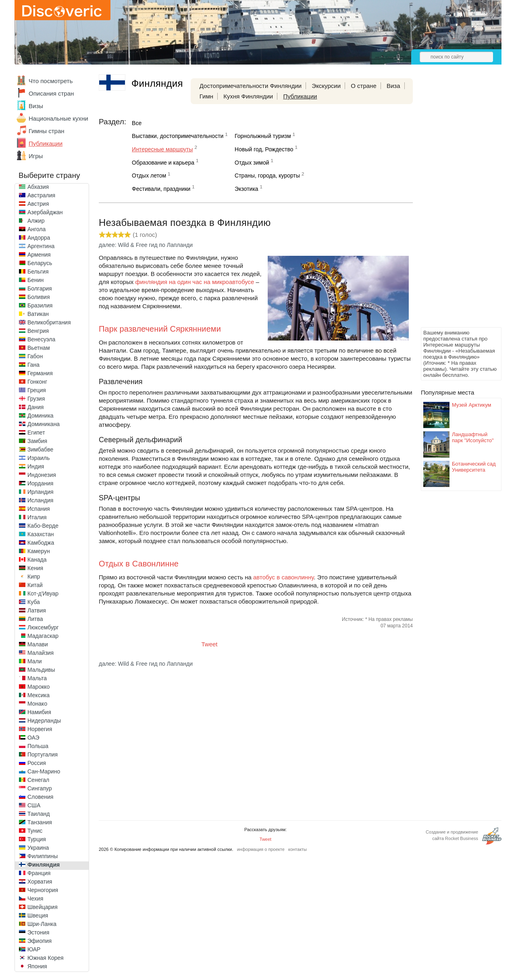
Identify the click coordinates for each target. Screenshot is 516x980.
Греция (37, 390)
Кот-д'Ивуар (43, 593)
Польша (38, 746)
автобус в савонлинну (283, 577)
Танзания (40, 822)
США (34, 805)
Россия (37, 763)
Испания (39, 509)
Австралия (41, 195)
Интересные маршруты (162, 149)
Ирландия (41, 492)
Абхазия (38, 187)
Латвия (37, 610)
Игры (36, 156)
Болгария (40, 288)
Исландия (40, 500)
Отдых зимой (252, 163)
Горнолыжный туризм (263, 136)
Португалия (43, 754)
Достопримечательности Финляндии (251, 86)
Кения (35, 568)
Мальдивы (41, 670)
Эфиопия (40, 941)
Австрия (38, 204)
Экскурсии (326, 86)
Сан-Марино (44, 771)
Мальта (37, 678)
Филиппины (43, 856)
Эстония (38, 932)
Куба (34, 602)
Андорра (39, 238)
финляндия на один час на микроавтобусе (195, 282)
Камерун (39, 551)
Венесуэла (41, 339)
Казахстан (41, 534)
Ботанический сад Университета (474, 467)
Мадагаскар (43, 636)
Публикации (46, 143)
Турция (37, 839)
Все (137, 123)
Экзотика (247, 189)
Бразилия (40, 305)
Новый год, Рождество (264, 149)
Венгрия (38, 331)
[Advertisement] (453, 204)
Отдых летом (149, 176)
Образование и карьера (163, 163)
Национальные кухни (58, 118)
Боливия (39, 297)
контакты (298, 849)
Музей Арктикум (471, 405)
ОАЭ (33, 738)
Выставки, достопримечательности (178, 136)
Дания (35, 407)
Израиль (38, 458)
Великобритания (49, 322)
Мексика (38, 695)
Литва (35, 619)
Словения (40, 797)
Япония (37, 966)
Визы (36, 106)
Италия (37, 517)
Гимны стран (47, 131)
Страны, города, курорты (267, 176)
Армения (39, 255)
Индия (36, 466)
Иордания (40, 483)
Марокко (38, 687)
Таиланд (38, 814)
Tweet (210, 644)
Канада (37, 560)
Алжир (36, 221)
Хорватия (40, 882)
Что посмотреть (51, 81)
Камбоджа (41, 543)
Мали (35, 661)
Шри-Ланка (42, 924)
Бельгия (38, 272)
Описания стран (51, 93)
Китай (35, 585)
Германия (40, 373)
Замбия (37, 441)
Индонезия (42, 475)
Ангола (36, 229)
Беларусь (40, 263)
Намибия (39, 712)
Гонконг (37, 382)
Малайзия (41, 653)
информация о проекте (261, 849)
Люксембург (43, 627)
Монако (37, 704)
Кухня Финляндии (248, 96)
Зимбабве (40, 449)
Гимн (206, 96)
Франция (39, 873)
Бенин (35, 280)
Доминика (41, 416)
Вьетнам (39, 348)
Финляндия (44, 865)
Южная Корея (46, 958)
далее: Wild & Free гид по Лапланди (146, 245)
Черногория (43, 890)
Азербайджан (45, 212)
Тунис (35, 831)
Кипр (34, 577)
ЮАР (34, 949)
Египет (36, 433)
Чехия (35, 899)
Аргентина (41, 246)
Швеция (38, 915)
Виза (393, 86)
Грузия (36, 399)
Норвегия (40, 729)
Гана (33, 365)
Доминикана (44, 424)
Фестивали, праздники (161, 189)
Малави (38, 644)
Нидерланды (44, 721)
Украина (38, 848)
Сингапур (40, 788)
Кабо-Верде (43, 526)
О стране (364, 86)
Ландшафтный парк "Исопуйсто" (473, 437)
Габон (35, 356)
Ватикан (38, 314)
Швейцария (43, 907)
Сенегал (38, 780)
